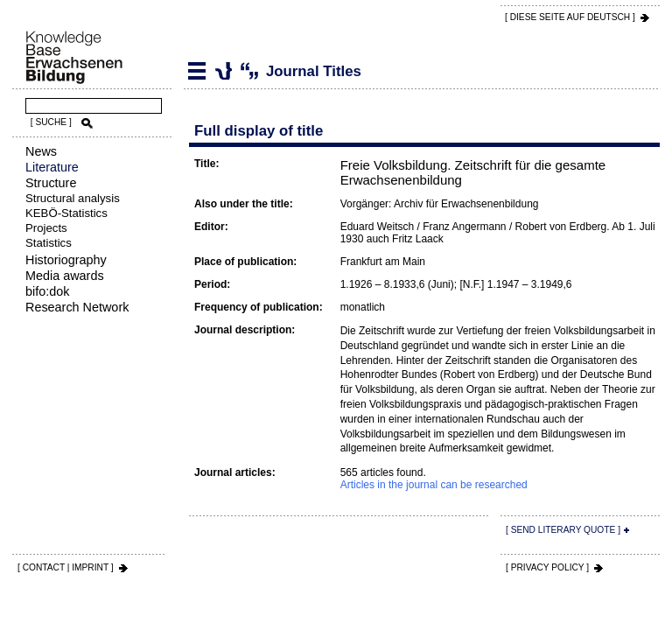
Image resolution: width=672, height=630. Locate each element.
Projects (46, 228)
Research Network (77, 307)
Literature (52, 167)
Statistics (49, 243)
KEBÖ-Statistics (66, 213)
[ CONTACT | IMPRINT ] (66, 567)
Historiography (66, 260)
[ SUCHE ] (51, 122)
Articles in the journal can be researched (434, 485)
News (41, 151)
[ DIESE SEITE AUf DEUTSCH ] (570, 17)
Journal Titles (223, 71)
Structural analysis (73, 198)
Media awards (65, 276)
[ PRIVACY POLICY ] (547, 567)
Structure (51, 183)
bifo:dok (47, 291)
